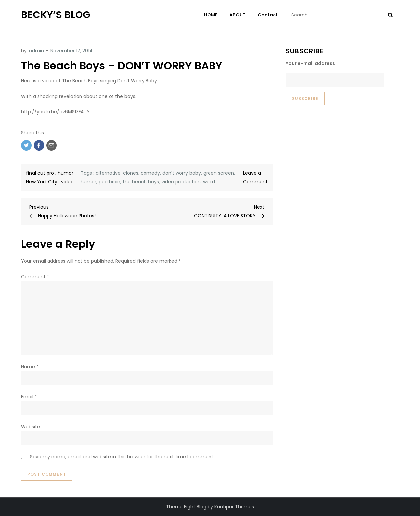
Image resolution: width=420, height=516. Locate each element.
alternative (108, 173)
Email (29, 397)
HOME (211, 15)
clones (131, 173)
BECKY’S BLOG (56, 15)
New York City (42, 182)
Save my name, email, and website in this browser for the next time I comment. (122, 457)
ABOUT (238, 15)
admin (36, 51)
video (67, 182)
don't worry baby (182, 173)
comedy (150, 173)
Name (30, 367)
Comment (35, 277)
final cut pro (40, 173)
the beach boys (141, 182)
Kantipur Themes (234, 507)
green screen (219, 173)
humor (65, 173)
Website (31, 427)
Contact (268, 15)
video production (181, 182)
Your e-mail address (310, 63)
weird (209, 182)
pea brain (110, 182)
